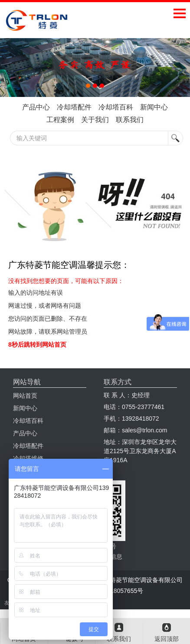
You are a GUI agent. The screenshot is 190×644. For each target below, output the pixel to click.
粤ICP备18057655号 (116, 591)
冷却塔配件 (74, 107)
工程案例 (60, 120)
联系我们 (130, 120)
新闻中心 (154, 107)
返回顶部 (167, 639)
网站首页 (25, 396)
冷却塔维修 (28, 458)
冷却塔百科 (116, 107)
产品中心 (36, 107)
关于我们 (95, 120)
